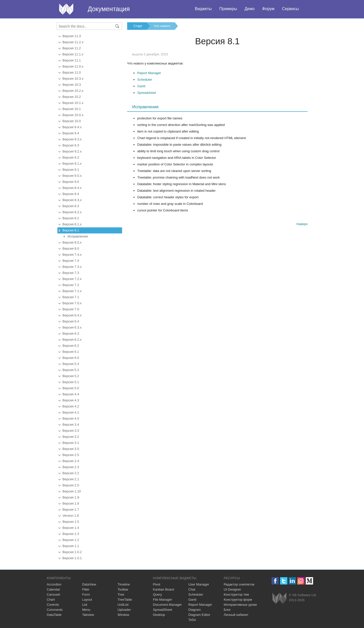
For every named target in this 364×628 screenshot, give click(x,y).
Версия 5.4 (71, 364)
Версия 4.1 (71, 412)
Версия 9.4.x (72, 127)
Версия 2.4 (71, 461)
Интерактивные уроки (240, 605)
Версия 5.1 (71, 382)
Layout (87, 600)
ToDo (192, 620)
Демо (249, 9)
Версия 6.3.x (72, 327)
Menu (86, 610)
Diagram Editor (199, 615)
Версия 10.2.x (73, 91)
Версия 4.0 (71, 418)
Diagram (195, 610)
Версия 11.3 (72, 36)
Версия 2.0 (71, 485)
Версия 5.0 (71, 388)
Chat (192, 589)
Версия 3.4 (71, 425)
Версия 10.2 (72, 97)
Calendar (53, 589)
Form (86, 594)
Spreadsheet (147, 93)
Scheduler (145, 80)
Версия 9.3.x (72, 139)
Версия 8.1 (71, 230)
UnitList (123, 605)
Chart (51, 600)
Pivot (157, 584)
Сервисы (290, 9)
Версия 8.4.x (72, 188)
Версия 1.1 (71, 546)
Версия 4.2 (71, 406)
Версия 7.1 (71, 297)
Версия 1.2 (71, 540)
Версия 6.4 (71, 321)
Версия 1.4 (71, 528)
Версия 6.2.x (72, 340)
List (85, 605)
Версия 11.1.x (73, 54)
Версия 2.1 (71, 479)
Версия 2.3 (71, 467)
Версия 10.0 (72, 121)
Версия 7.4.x (72, 255)
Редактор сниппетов (239, 584)
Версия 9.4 (71, 133)
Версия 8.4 (71, 194)
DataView (89, 584)
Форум (268, 9)
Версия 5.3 (71, 370)
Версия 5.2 (71, 376)
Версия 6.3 (71, 333)
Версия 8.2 (71, 218)
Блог (227, 610)
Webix (279, 598)
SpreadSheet (163, 610)
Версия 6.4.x (72, 315)
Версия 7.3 (71, 273)
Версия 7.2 (71, 285)
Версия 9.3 (71, 145)
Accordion (54, 584)
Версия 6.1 (71, 352)
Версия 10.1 (72, 109)
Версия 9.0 (71, 182)
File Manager (163, 600)
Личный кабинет (236, 615)
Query (157, 594)
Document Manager (167, 605)
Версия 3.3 (71, 431)
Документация (109, 9)
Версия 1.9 (71, 497)
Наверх (302, 224)
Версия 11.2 (72, 48)
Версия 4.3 (71, 400)
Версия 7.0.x (72, 303)
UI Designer (232, 589)
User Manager (199, 584)
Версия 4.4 (71, 394)
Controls (53, 605)
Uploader (124, 610)
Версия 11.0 (72, 72)
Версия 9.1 (71, 170)
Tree (121, 594)
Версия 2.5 (71, 455)
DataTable (54, 615)
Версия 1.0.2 (72, 552)
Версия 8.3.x (72, 200)
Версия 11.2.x (73, 42)
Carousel (53, 594)
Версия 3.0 (71, 449)
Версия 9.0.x (72, 176)
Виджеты (203, 9)
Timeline (124, 584)
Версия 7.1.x (72, 291)
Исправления (78, 236)
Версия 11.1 (72, 60)
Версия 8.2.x (72, 212)
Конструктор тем (236, 594)
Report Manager (149, 73)
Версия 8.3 (71, 206)
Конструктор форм (238, 600)
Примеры (228, 9)
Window (123, 615)
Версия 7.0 (71, 309)
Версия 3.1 (71, 443)
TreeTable (125, 600)
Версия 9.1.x (72, 164)
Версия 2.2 (71, 473)
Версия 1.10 (72, 491)
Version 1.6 (71, 516)
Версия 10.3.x (73, 79)
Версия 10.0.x (73, 115)
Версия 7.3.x (72, 267)
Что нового (162, 26)
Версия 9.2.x (72, 151)
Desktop (159, 615)
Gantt (141, 86)
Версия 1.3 (71, 534)
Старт (138, 26)
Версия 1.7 (71, 510)
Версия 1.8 (71, 503)
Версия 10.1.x (73, 103)
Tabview (88, 615)
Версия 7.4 (71, 261)
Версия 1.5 (71, 522)
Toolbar (123, 589)
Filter (86, 589)
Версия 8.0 (71, 248)
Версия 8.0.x (72, 242)
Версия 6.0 (71, 358)
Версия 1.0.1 (72, 558)
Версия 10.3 (72, 85)
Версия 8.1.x (72, 224)
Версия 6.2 (71, 346)
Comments (55, 610)
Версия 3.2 (71, 437)
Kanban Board (163, 589)
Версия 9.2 (71, 157)
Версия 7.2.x (72, 279)
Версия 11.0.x (73, 66)
